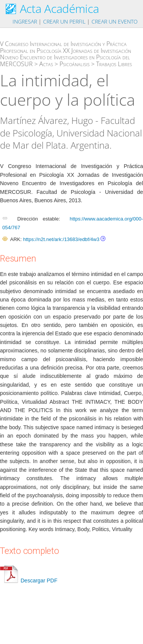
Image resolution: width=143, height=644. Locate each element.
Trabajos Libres (114, 64)
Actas (46, 64)
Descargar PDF (29, 581)
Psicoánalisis (75, 64)
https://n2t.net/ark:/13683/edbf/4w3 (61, 239)
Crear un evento (115, 21)
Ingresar (25, 21)
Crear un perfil (64, 21)
